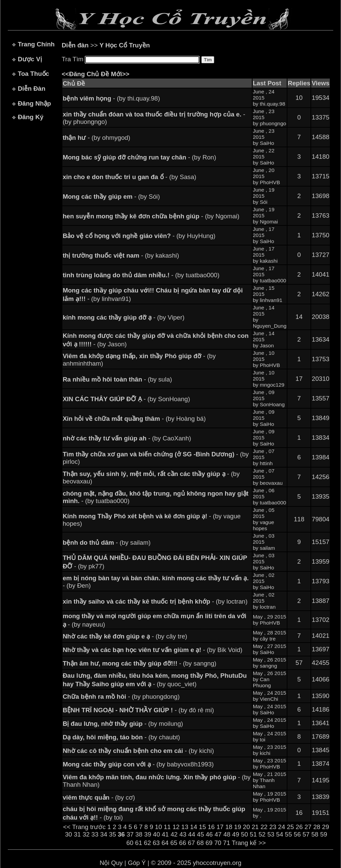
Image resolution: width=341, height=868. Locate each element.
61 (139, 843)
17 (220, 827)
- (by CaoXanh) (127, 438)
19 (238, 827)
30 (69, 834)
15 (203, 827)
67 (191, 843)
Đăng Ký (31, 117)
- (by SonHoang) (126, 399)
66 (183, 843)
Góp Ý (137, 863)
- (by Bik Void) (153, 650)
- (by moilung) (123, 724)
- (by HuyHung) (139, 236)
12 (176, 827)
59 (324, 834)
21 (255, 827)
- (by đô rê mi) (138, 710)
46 (209, 834)
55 (289, 834)
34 (104, 834)
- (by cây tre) (125, 636)
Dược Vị (30, 59)
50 (245, 834)
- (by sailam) (107, 542)
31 (77, 834)
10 (158, 827)
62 (148, 843)
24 (282, 827)
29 (326, 827)
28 (317, 827)
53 (271, 834)
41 (165, 834)
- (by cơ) (99, 797)
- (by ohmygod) (96, 138)
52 (262, 834)
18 (229, 827)
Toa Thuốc (33, 74)
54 (280, 834)
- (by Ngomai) (151, 216)
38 (139, 834)
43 (183, 834)
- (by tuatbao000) (141, 275)
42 (174, 834)
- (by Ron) (139, 157)
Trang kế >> (249, 843)
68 (200, 843)
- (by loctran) (155, 601)
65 (174, 843)
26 (299, 827)
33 (95, 834)
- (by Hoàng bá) (134, 419)
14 (194, 827)
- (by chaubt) (121, 737)
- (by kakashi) (121, 255)
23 (273, 827)
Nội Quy (111, 863)
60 (130, 843)
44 (192, 834)
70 (218, 843)
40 (156, 834)
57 (306, 834)
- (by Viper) (124, 317)
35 (113, 834)
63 (156, 843)
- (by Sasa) (129, 177)
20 (247, 827)
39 (148, 834)
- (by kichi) (138, 751)
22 (264, 827)
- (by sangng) (139, 663)
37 (130, 834)
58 (315, 834)
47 (218, 834)
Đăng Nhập (34, 103)
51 (253, 834)
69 (209, 843)
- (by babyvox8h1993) (138, 764)
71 (227, 843)
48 (227, 834)
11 (167, 827)
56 (297, 834)
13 (185, 827)
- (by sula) (117, 379)
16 (211, 827)
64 (165, 843)
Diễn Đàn (31, 89)
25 (290, 827)
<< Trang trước (84, 827)
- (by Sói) (111, 197)
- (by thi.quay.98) (111, 98)
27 (308, 827)
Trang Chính (36, 44)
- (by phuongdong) (121, 697)
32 (86, 834)
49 (236, 834)
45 (200, 834)
